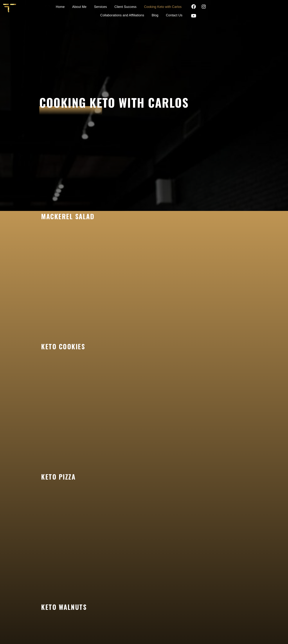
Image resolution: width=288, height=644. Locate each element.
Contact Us (231, 15)
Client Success (116, 6)
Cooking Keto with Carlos (154, 6)
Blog (235, 6)
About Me (70, 6)
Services (91, 6)
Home (51, 6)
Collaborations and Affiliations (202, 6)
